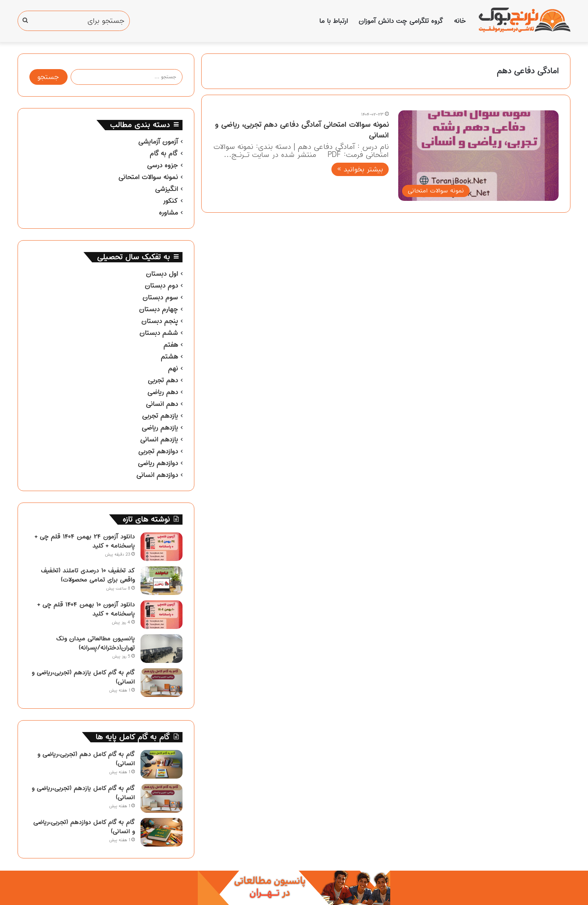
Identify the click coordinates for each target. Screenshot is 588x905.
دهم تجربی (163, 380)
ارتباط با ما (334, 21)
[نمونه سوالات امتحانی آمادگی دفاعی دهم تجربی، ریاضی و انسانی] (478, 156)
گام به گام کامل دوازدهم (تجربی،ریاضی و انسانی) (84, 827)
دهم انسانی (162, 404)
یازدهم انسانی (159, 440)
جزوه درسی (162, 165)
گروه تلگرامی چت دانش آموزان (401, 21)
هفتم (171, 345)
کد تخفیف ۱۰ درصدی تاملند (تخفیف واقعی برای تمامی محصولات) (88, 575)
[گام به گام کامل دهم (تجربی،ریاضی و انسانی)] (162, 764)
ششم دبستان (159, 333)
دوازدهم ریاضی (158, 463)
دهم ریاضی (163, 392)
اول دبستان (162, 274)
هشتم (169, 357)
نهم (173, 368)
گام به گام (164, 154)
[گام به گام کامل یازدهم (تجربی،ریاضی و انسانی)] (162, 683)
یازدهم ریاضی (160, 428)
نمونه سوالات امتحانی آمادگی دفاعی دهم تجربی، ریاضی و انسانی (302, 130)
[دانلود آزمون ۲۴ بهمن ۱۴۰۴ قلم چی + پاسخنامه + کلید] (162, 547)
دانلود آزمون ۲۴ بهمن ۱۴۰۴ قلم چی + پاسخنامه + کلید (85, 541)
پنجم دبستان (160, 321)
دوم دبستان (161, 286)
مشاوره (168, 213)
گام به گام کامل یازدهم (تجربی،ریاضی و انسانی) (83, 677)
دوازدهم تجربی (158, 451)
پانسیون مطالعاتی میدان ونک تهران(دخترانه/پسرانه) (95, 643)
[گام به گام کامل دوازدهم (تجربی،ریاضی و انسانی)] (162, 832)
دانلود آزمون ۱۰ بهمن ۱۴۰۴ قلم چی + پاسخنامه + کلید (86, 609)
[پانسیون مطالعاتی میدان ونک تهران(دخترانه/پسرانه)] (162, 649)
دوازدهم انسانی (157, 475)
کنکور (170, 201)
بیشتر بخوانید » (360, 169)
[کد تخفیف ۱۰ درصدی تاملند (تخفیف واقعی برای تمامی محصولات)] (162, 581)
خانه (460, 21)
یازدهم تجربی (160, 416)
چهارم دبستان (158, 309)
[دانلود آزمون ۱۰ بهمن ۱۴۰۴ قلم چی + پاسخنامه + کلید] (162, 615)
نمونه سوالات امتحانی (148, 177)
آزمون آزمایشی (158, 142)
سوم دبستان (160, 297)
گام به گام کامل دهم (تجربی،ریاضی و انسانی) (86, 759)
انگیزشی (166, 189)
